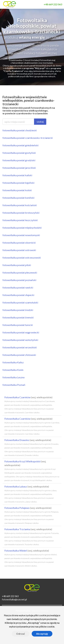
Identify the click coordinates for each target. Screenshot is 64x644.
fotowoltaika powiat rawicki (18, 287)
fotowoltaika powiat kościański (20, 205)
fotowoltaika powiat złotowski (19, 355)
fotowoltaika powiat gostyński (19, 153)
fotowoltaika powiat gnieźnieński (20, 145)
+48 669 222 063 (10, 596)
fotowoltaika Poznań (14, 385)
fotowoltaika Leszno (14, 377)
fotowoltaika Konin (13, 370)
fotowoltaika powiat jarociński (19, 168)
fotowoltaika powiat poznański (19, 280)
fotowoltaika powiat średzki (18, 310)
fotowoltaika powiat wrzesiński (20, 347)
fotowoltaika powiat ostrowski (19, 250)
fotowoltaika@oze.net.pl (14, 599)
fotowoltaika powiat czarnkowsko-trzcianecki (28, 138)
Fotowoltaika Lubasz (31, 494)
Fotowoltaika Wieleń (31, 558)
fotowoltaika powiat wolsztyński (20, 340)
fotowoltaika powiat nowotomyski (21, 235)
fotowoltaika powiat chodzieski (20, 130)
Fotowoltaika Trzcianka (32, 537)
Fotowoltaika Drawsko (32, 447)
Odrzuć (21, 634)
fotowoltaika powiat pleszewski (20, 272)
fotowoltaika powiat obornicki (19, 243)
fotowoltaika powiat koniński (18, 198)
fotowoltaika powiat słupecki (18, 295)
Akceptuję (42, 634)
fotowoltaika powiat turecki (18, 325)
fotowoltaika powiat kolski (17, 190)
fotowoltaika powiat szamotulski (20, 302)
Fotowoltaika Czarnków (30, 405)
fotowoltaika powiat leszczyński (20, 220)
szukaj (40, 122)
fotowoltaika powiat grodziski (19, 160)
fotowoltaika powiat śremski (18, 317)
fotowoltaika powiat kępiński (18, 183)
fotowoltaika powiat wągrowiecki (21, 332)
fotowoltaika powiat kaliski (17, 175)
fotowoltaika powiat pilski (17, 265)
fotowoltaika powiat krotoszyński (21, 213)
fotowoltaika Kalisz (13, 362)
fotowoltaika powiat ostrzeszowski (22, 258)
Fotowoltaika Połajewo (32, 515)
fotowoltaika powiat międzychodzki (22, 228)
